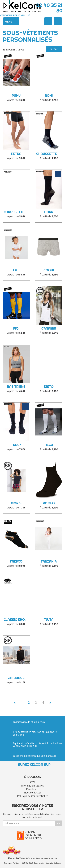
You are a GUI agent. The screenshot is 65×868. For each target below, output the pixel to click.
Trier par (54, 49)
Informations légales (32, 786)
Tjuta (49, 620)
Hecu (49, 445)
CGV (32, 782)
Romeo (49, 503)
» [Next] (50, 703)
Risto (49, 387)
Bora (49, 212)
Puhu (16, 96)
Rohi (49, 96)
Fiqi (16, 328)
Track (16, 445)
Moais (16, 503)
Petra (16, 154)
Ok (59, 823)
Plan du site (33, 789)
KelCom (16, 863)
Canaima (49, 328)
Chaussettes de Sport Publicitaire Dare (49, 154)
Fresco (16, 561)
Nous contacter (32, 793)
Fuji (16, 270)
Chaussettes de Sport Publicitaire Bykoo (17, 212)
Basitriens (16, 387)
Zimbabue (16, 678)
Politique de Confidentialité (33, 796)
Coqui (49, 270)
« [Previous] (15, 703)
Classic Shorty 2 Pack (17, 620)
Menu (11, 21)
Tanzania (49, 561)
